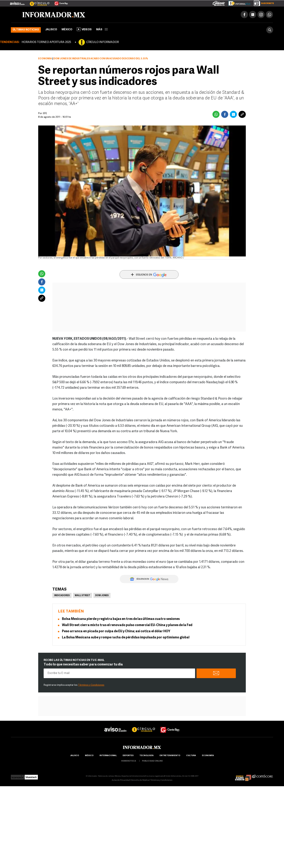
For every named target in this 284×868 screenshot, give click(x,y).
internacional (108, 756)
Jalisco (51, 30)
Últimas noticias (26, 30)
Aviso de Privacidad (121, 780)
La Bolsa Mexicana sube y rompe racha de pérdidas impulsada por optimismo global (126, 638)
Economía (45, 59)
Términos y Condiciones (91, 685)
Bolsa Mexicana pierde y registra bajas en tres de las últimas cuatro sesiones (121, 619)
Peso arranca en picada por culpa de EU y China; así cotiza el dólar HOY (116, 631)
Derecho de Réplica (140, 780)
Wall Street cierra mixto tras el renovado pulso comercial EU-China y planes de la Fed (127, 625)
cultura (191, 756)
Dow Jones (102, 596)
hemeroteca (129, 761)
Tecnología (147, 756)
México (67, 30)
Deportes (128, 756)
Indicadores (62, 596)
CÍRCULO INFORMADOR (103, 42)
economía (208, 756)
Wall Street (83, 596)
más (102, 30)
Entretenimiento (170, 756)
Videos (84, 29)
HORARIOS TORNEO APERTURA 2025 (46, 42)
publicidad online (152, 761)
